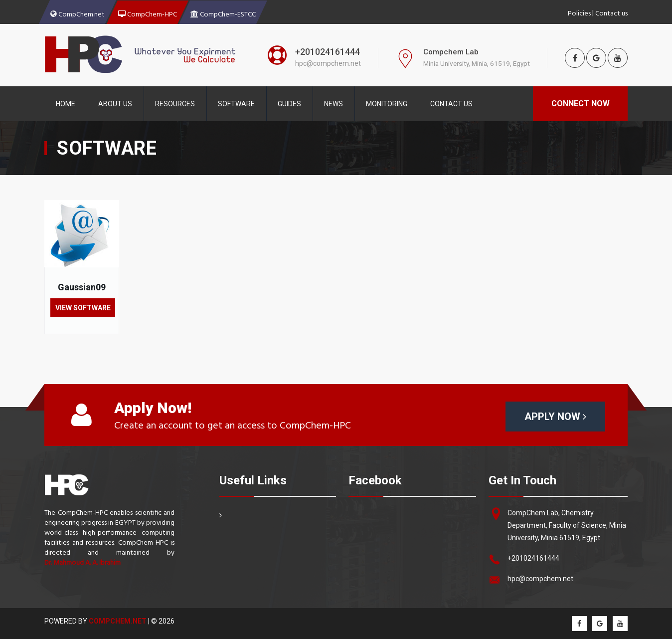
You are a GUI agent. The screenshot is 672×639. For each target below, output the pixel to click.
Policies (579, 12)
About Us (115, 104)
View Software (83, 308)
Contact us (611, 12)
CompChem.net (78, 13)
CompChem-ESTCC (223, 13)
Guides (289, 104)
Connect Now (581, 104)
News (334, 104)
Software (236, 104)
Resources (175, 104)
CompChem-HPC (148, 13)
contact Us (451, 104)
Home (66, 104)
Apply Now (555, 417)
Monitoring (387, 104)
